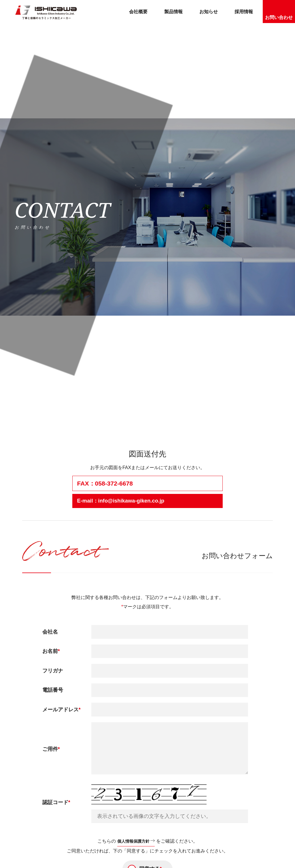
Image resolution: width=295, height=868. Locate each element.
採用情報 (244, 12)
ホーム (22, 419)
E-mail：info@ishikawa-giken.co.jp (127, 501)
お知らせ (209, 12)
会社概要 (138, 12)
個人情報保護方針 (133, 842)
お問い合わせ (279, 17)
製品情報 (173, 12)
